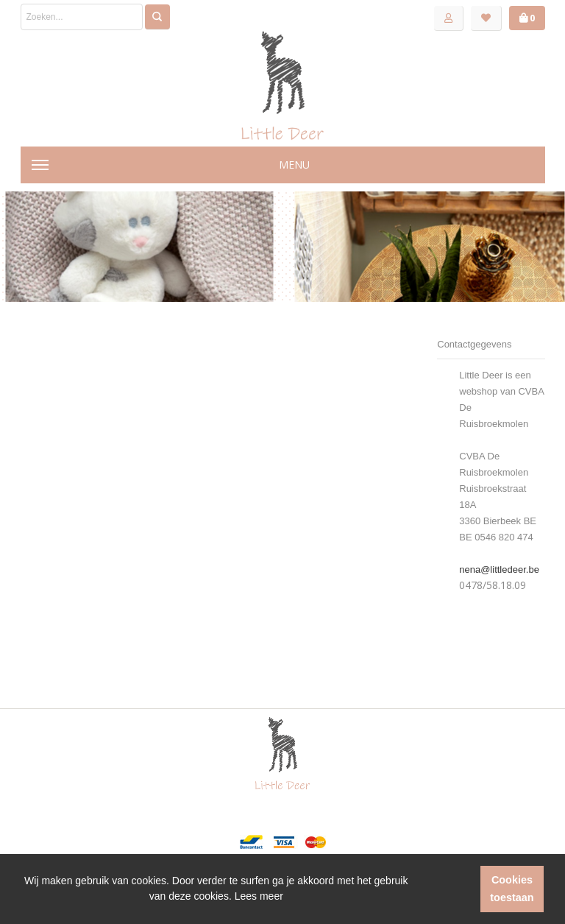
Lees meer (259, 896)
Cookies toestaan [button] (512, 889)
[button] (443, 889)
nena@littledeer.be (499, 569)
